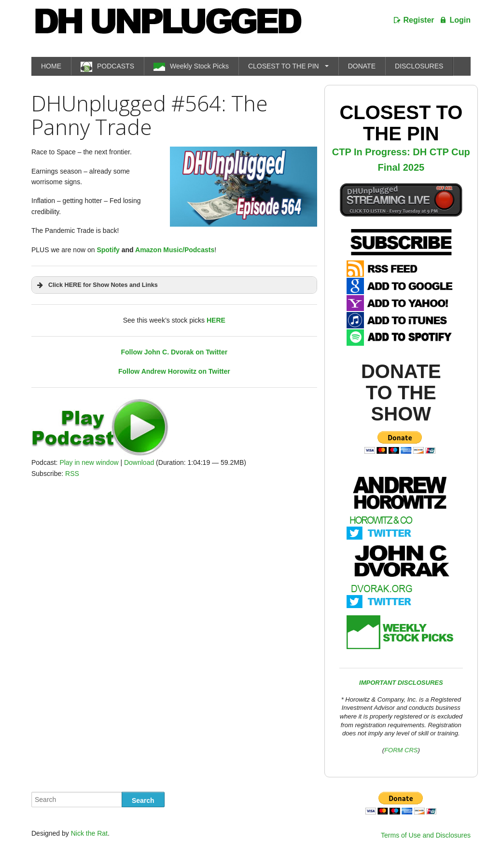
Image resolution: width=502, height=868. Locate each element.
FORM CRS (401, 750)
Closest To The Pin (401, 123)
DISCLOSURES (419, 66)
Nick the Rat (89, 833)
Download (139, 462)
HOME (51, 66)
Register (419, 20)
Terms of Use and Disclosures (426, 835)
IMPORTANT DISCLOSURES (401, 683)
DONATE (362, 66)
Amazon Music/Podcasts (175, 250)
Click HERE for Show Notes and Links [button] (97, 285)
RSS (72, 474)
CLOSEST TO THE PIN (284, 66)
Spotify (108, 250)
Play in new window (89, 462)
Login (460, 20)
